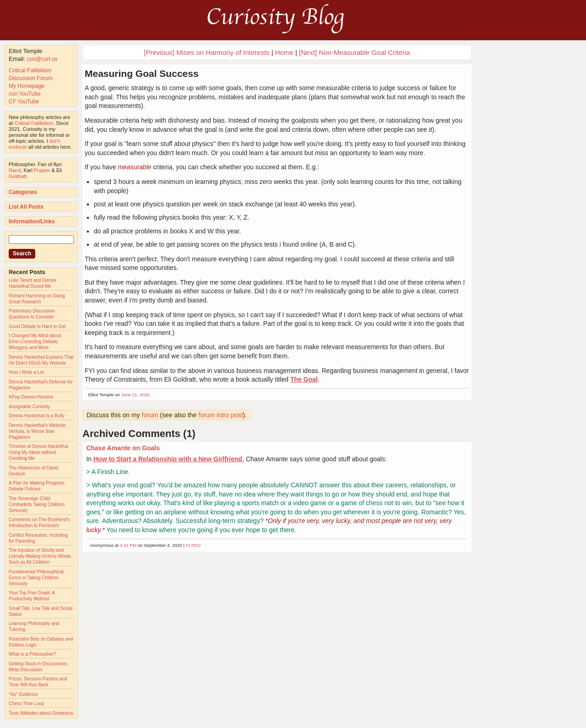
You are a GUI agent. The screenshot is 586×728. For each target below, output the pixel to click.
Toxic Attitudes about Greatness (41, 713)
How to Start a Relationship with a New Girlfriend (168, 459)
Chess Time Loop (27, 704)
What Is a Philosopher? (32, 654)
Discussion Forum (31, 78)
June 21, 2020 (136, 395)
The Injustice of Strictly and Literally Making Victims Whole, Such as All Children (40, 556)
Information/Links (32, 221)
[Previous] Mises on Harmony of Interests (206, 52)
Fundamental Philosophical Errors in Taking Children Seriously (36, 578)
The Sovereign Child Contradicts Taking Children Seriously (37, 504)
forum (150, 415)
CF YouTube (24, 102)
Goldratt (18, 176)
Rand (15, 170)
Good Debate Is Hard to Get (37, 326)
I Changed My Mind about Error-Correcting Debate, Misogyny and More (35, 342)
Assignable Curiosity (30, 407)
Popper (42, 170)
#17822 (193, 545)
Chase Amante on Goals (123, 448)
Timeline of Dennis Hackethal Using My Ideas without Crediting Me (38, 452)
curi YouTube (25, 94)
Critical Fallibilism (30, 70)
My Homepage (27, 86)
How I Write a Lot (26, 372)
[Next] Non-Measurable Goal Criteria (355, 52)
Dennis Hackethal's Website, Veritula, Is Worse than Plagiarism (38, 431)
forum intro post (220, 415)
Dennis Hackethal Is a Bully (37, 416)
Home (284, 52)
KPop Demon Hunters (31, 397)
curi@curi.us (42, 59)
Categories (23, 192)
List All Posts (26, 207)
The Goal (304, 379)
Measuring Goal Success (142, 73)
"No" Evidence (23, 694)
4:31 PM (128, 545)
